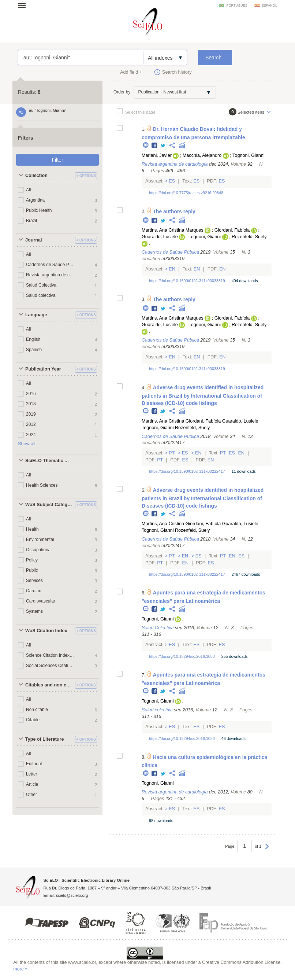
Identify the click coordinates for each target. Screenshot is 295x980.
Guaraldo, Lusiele (160, 237)
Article (32, 784)
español (269, 5)
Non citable (37, 710)
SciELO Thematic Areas (49, 461)
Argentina (35, 200)
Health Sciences (42, 485)
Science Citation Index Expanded (50, 655)
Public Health (39, 210)
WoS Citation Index (46, 631)
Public (32, 570)
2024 (31, 435)
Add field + (131, 72)
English (33, 339)
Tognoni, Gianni (249, 155)
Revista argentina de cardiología (50, 275)
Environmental (40, 539)
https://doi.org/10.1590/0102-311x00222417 (187, 471)
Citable (33, 720)
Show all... (29, 444)
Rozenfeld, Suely (249, 237)
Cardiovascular (41, 601)
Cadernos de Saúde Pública (50, 265)
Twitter (163, 146)
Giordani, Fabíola (232, 230)
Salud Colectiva (41, 285)
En (172, 269)
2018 (31, 404)
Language (36, 315)
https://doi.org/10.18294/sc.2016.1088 (182, 656)
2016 (31, 394)
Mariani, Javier (157, 155)
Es (172, 181)
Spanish (34, 350)
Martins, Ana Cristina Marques (173, 230)
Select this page (140, 112)
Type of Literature (44, 739)
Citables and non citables (49, 685)
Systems (34, 611)
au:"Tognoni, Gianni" (81, 58)
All (28, 190)
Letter (32, 774)
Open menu (24, 5)
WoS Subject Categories (49, 505)
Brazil (31, 221)
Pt (172, 453)
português (237, 5)
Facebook (155, 146)
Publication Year (43, 369)
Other (31, 795)
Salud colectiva (41, 295)
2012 (31, 424)
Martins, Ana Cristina (163, 421)
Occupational (39, 550)
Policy (32, 560)
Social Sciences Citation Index (50, 666)
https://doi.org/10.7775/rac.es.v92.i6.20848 (186, 193)
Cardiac (33, 591)
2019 (31, 414)
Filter (57, 160)
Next (267, 850)
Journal (34, 240)
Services (34, 581)
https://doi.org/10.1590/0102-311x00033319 (187, 281)
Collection (36, 176)
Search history (177, 72)
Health (32, 529)
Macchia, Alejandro (202, 155)
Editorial (34, 764)
